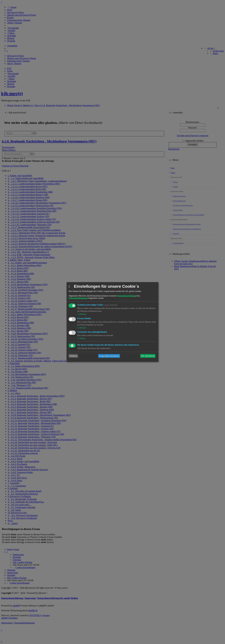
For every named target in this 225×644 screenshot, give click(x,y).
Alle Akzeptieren (148, 356)
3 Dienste (82, 328)
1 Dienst (82, 338)
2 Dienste (82, 314)
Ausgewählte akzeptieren (109, 356)
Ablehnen (73, 356)
